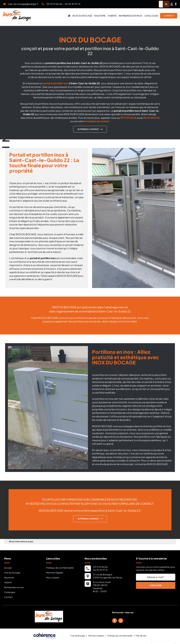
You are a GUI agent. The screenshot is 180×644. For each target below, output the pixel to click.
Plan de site (141, 636)
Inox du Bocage (78, 636)
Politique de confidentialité (60, 568)
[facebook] (176, 4)
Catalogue (10, 592)
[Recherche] (166, 4)
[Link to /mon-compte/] (172, 4)
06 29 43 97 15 (73, 4)
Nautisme (9, 577)
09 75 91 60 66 (54, 4)
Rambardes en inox (14, 587)
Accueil (8, 568)
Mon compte (53, 577)
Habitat (8, 582)
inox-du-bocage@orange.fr (23, 4)
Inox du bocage (12, 573)
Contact (8, 597)
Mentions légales (55, 573)
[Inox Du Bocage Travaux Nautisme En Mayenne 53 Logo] (17, 11)
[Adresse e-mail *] (156, 577)
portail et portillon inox (56, 83)
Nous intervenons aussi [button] (19, 541)
